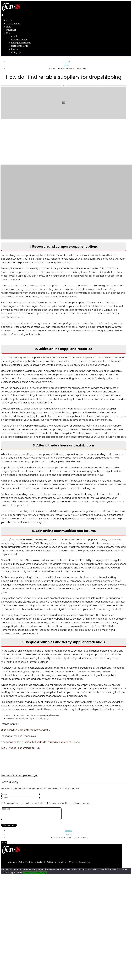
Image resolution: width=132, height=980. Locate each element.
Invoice (15, 49)
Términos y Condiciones (80, 865)
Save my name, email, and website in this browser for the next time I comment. (49, 803)
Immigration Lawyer (21, 43)
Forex (9, 27)
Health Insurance (20, 46)
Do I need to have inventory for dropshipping (27, 718)
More (9, 33)
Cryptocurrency (14, 23)
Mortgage (16, 52)
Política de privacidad (57, 865)
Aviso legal (40, 865)
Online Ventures (19, 39)
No (32, 875)
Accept (27, 875)
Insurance (11, 30)
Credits (15, 36)
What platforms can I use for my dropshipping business (32, 715)
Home (9, 20)
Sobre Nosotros (26, 865)
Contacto (12, 865)
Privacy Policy (41, 875)
